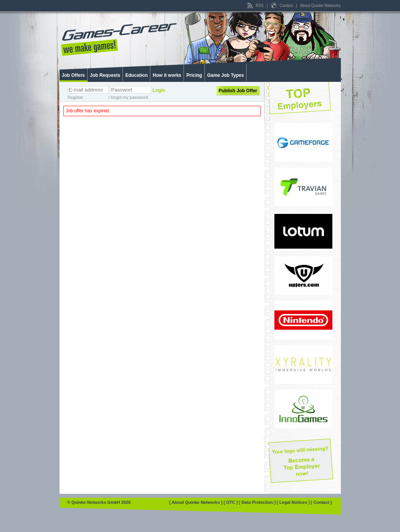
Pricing (194, 75)
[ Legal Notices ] (294, 502)
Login (159, 90)
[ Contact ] (321, 502)
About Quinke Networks (320, 6)
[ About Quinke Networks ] (197, 502)
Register (76, 97)
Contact (282, 6)
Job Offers (73, 75)
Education (136, 75)
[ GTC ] (231, 502)
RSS (256, 6)
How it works (167, 75)
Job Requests (105, 75)
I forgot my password (128, 97)
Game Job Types (226, 75)
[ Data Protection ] (258, 502)
